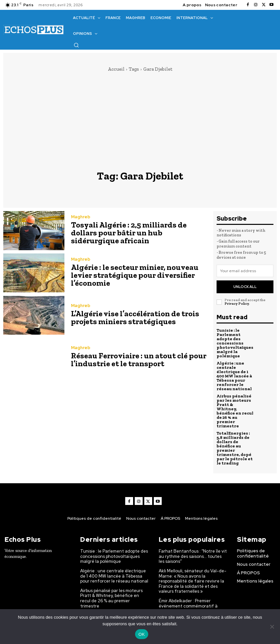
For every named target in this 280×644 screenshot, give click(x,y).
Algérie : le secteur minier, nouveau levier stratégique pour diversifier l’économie (135, 275)
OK (141, 634)
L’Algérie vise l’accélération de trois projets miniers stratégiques (135, 317)
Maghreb (81, 217)
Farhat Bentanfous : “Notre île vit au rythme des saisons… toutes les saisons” (193, 556)
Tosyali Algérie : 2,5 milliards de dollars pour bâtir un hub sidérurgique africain (129, 233)
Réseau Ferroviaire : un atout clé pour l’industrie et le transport (139, 359)
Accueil (116, 69)
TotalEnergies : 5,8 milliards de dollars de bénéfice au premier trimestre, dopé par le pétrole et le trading (235, 448)
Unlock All (245, 287)
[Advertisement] (140, 121)
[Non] (272, 627)
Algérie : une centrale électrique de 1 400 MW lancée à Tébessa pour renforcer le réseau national (234, 376)
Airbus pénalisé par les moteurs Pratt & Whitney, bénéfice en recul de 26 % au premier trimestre (235, 411)
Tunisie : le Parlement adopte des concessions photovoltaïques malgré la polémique (235, 343)
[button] (76, 45)
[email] (245, 271)
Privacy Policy (237, 304)
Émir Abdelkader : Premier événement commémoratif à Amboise (188, 606)
